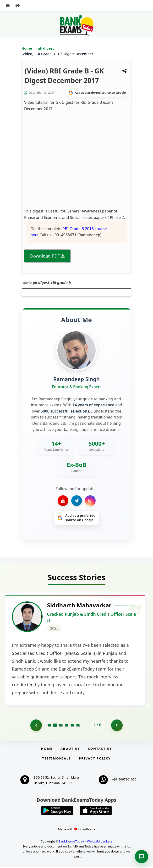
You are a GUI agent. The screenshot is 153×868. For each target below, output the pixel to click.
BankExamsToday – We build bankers (85, 842)
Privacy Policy (95, 759)
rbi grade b (61, 283)
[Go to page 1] (36, 726)
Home (27, 48)
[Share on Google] (97, 93)
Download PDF (45, 256)
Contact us (100, 749)
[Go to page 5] (72, 726)
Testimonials (57, 759)
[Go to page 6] (78, 726)
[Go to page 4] (66, 726)
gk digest (46, 48)
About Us (70, 749)
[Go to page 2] (55, 726)
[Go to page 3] (61, 726)
